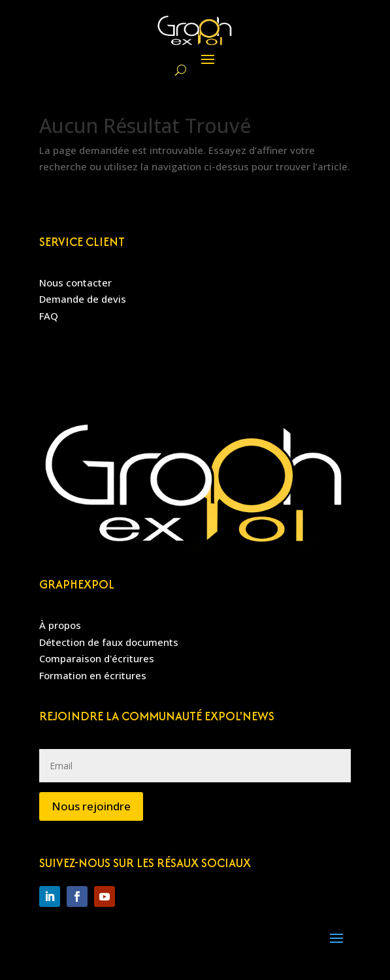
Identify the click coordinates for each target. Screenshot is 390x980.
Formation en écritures (93, 675)
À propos (60, 625)
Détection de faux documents (109, 642)
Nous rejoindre (91, 806)
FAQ (49, 316)
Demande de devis (83, 299)
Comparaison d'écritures (97, 658)
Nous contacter (75, 283)
